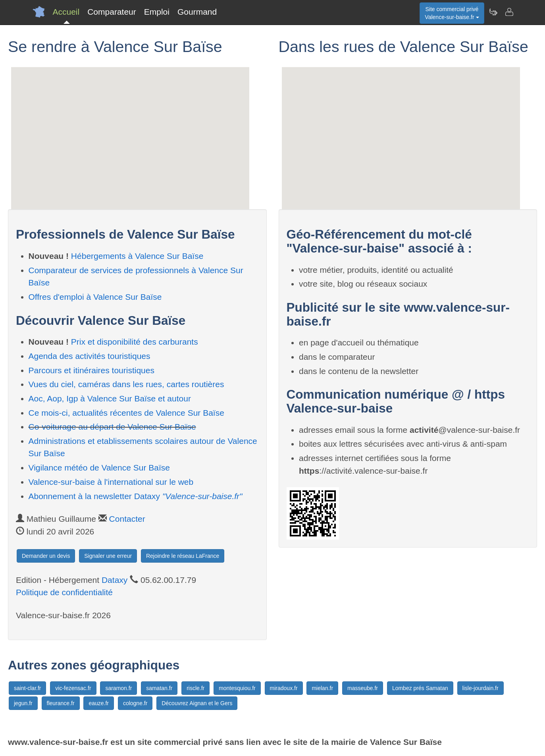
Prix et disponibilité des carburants (135, 342)
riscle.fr (195, 688)
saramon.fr (118, 688)
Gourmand (197, 12)
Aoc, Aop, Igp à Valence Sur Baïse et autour (110, 398)
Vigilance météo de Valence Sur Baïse (99, 468)
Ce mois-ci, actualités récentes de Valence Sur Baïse (126, 413)
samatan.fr (159, 688)
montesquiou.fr (237, 688)
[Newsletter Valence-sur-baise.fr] (493, 12)
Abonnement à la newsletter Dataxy (136, 496)
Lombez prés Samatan (420, 688)
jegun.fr (23, 703)
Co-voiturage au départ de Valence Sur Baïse (112, 427)
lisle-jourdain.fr (480, 688)
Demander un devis (46, 556)
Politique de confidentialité (64, 592)
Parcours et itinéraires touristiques (91, 370)
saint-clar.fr (27, 688)
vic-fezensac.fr (73, 688)
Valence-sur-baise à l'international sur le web (111, 482)
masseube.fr (363, 688)
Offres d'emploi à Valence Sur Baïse (95, 297)
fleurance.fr (61, 703)
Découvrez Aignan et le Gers (197, 703)
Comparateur (112, 12)
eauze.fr (99, 703)
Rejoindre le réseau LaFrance (183, 556)
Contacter (127, 519)
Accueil (66, 12)
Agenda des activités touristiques (90, 356)
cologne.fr (135, 703)
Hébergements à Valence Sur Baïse (137, 256)
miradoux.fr (284, 688)
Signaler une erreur (108, 556)
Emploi (157, 12)
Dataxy (115, 580)
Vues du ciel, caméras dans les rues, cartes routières (126, 384)
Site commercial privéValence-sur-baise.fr (452, 13)
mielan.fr (322, 688)
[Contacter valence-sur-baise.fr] (509, 12)
